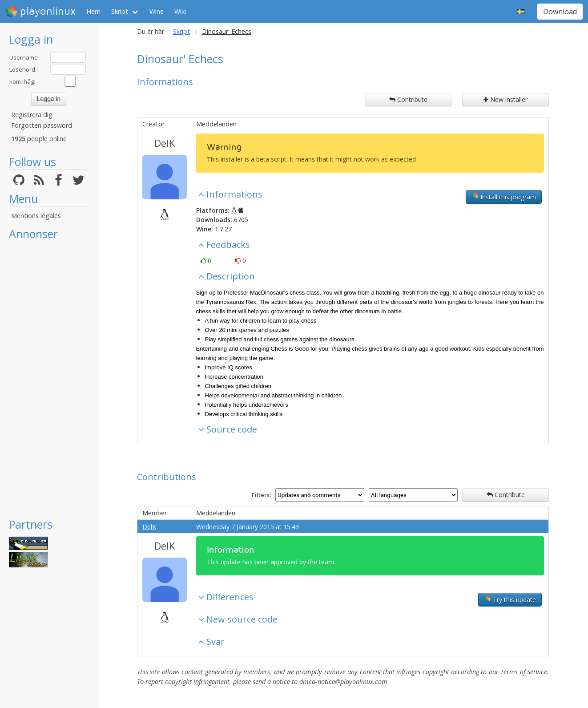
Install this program (504, 197)
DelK (165, 143)
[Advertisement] (49, 379)
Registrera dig (32, 115)
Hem (93, 11)
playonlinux (40, 12)
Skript (120, 11)
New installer (505, 99)
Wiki (180, 11)
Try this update (510, 599)
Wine (157, 11)
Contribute (408, 99)
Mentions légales (36, 216)
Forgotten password (42, 125)
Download (560, 12)
